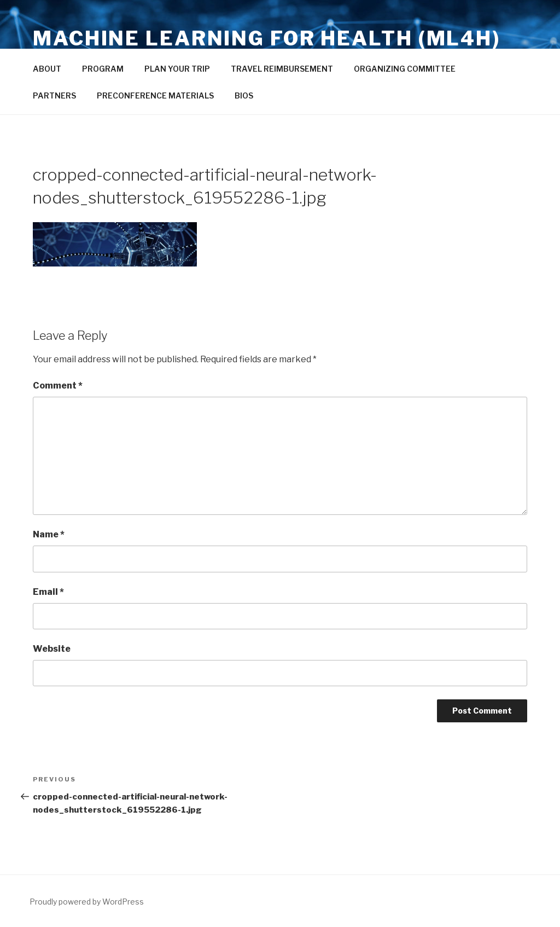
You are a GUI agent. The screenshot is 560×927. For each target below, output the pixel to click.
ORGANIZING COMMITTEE (405, 69)
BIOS (244, 95)
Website (52, 649)
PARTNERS (54, 95)
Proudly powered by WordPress (87, 902)
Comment (58, 386)
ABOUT (47, 69)
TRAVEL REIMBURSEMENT (282, 69)
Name (49, 534)
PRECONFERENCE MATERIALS (155, 95)
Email (48, 592)
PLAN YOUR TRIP (177, 69)
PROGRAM (103, 69)
